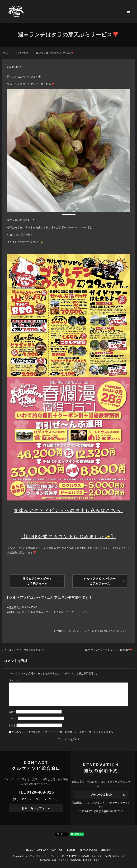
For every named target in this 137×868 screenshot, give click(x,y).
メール (13, 718)
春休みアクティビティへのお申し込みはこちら (68, 511)
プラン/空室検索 (101, 795)
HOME (5, 53)
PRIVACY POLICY (88, 850)
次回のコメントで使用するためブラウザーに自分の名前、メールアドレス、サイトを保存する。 (63, 732)
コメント (13, 680)
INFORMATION (22, 53)
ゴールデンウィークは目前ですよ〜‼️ (24, 650)
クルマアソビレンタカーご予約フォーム (100, 581)
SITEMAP (106, 850)
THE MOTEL (58, 631)
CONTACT (57, 850)
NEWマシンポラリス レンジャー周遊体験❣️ (109, 650)
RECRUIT (70, 850)
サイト (12, 725)
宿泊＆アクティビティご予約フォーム (37, 581)
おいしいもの (111, 631)
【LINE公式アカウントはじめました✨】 (68, 537)
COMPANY (42, 850)
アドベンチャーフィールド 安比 (84, 631)
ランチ (124, 631)
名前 (12, 712)
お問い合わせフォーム (36, 808)
